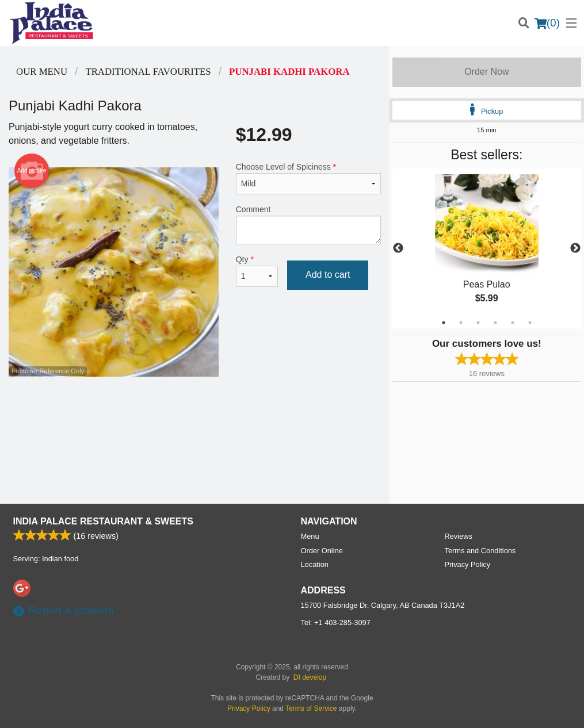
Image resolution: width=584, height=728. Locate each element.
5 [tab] (513, 323)
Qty (257, 271)
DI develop (310, 677)
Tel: (336, 622)
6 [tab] (530, 323)
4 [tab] (495, 323)
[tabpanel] (487, 248)
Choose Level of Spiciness (308, 178)
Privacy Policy (468, 564)
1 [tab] (444, 323)
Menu (310, 536)
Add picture (32, 171)
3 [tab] (478, 323)
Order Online (322, 551)
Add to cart (328, 275)
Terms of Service (311, 708)
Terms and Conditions (480, 551)
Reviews (459, 536)
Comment (308, 225)
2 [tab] (461, 323)
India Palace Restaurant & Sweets (103, 521)
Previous (398, 248)
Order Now (486, 72)
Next (575, 248)
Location (315, 564)
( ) (547, 23)
